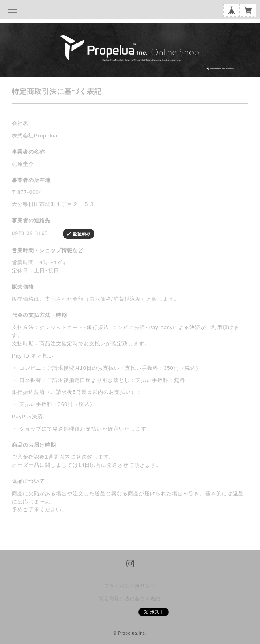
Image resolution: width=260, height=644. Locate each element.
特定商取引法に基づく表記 (130, 599)
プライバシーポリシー (130, 586)
